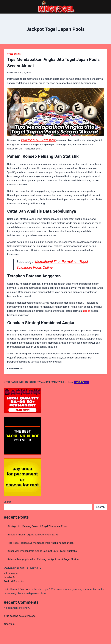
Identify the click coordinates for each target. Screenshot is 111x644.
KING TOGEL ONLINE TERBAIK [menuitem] (38, 140)
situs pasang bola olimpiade (20, 616)
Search (8, 502)
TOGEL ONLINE (14, 54)
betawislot (9, 624)
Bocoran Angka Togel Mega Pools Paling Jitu (33, 535)
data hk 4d (10, 577)
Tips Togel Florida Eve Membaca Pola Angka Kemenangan (41, 543)
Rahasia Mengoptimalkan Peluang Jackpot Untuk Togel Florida (43, 559)
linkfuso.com (11, 573)
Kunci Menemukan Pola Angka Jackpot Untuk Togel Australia (42, 551)
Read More (15, 368)
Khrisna (13, 73)
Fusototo (25, 589)
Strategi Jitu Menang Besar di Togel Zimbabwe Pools (38, 526)
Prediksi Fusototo (14, 581)
